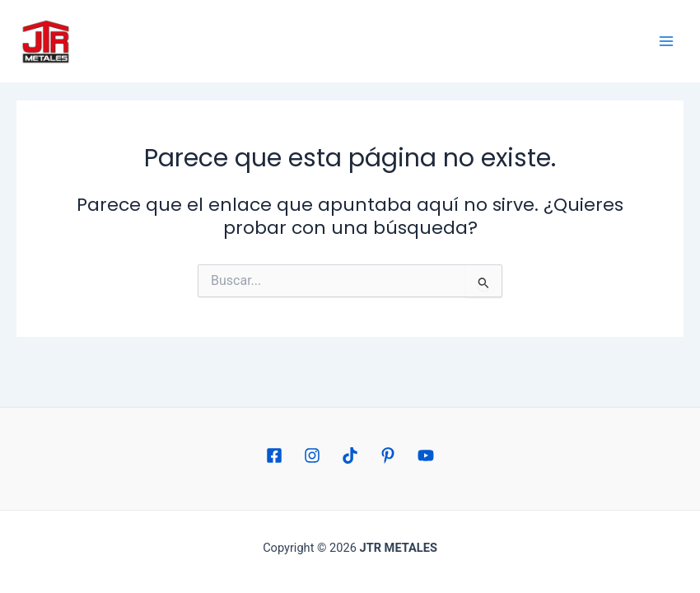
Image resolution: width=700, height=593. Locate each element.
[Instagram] (312, 455)
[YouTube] (426, 455)
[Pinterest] (388, 455)
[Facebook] (274, 455)
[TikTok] (350, 455)
